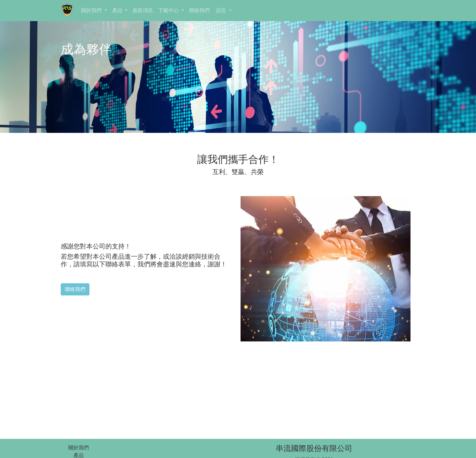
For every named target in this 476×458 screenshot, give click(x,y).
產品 (118, 10)
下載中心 (169, 10)
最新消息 (143, 10)
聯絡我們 (199, 10)
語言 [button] (221, 10)
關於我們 (92, 10)
